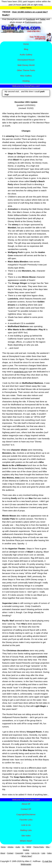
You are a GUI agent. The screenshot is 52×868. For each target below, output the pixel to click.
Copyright (19, 853)
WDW (29, 847)
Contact (10, 853)
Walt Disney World (26, 65)
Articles (11, 847)
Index (50, 853)
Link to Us (26, 825)
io (19, 847)
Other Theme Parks (26, 70)
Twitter (43, 19)
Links (27, 853)
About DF (26, 804)
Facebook (30, 19)
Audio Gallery (26, 55)
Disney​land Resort (26, 60)
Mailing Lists (26, 830)
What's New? (26, 841)
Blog (26, 49)
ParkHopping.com (33, 22)
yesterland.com (21, 372)
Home (26, 44)
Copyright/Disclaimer (26, 814)
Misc (48, 847)
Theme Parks (38, 847)
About (3, 853)
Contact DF (26, 809)
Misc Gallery (26, 76)
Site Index (26, 836)
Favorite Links (26, 820)
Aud (17, 847)
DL (23, 847)
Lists (43, 853)
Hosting (26, 81)
